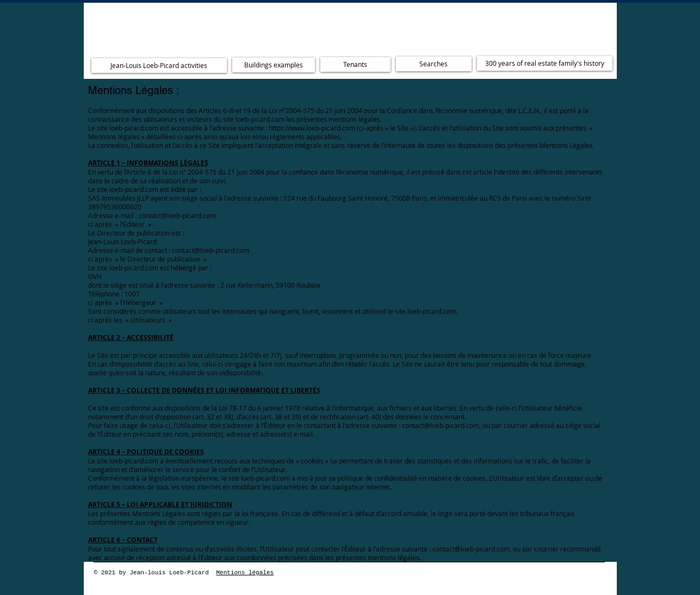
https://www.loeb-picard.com (312, 128)
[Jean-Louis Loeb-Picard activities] (159, 66)
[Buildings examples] (274, 65)
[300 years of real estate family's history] (545, 63)
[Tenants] (355, 64)
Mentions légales (245, 573)
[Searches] (434, 64)
